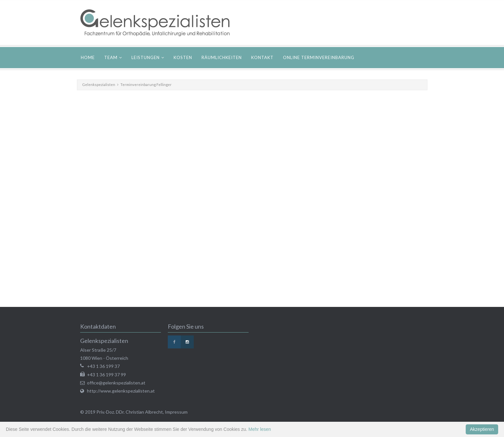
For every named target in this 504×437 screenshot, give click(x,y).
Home (88, 57)
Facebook (174, 342)
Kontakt (262, 57)
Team (111, 57)
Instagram (187, 342)
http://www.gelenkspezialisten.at (121, 391)
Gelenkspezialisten (99, 85)
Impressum (176, 412)
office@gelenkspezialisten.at (116, 383)
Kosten (183, 57)
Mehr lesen (260, 429)
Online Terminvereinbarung (319, 57)
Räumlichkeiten (222, 57)
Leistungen (146, 57)
